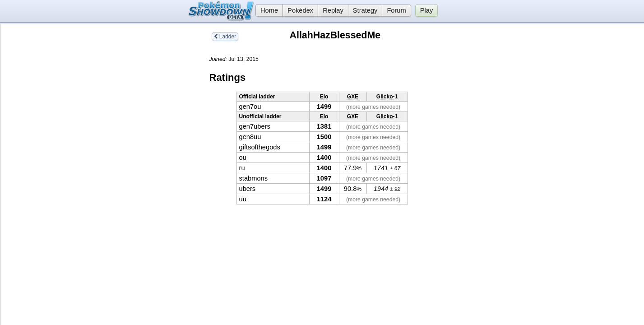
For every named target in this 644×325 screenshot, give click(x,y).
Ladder (225, 37)
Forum (396, 10)
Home (267, 10)
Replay (333, 10)
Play (427, 10)
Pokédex (300, 10)
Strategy (365, 10)
